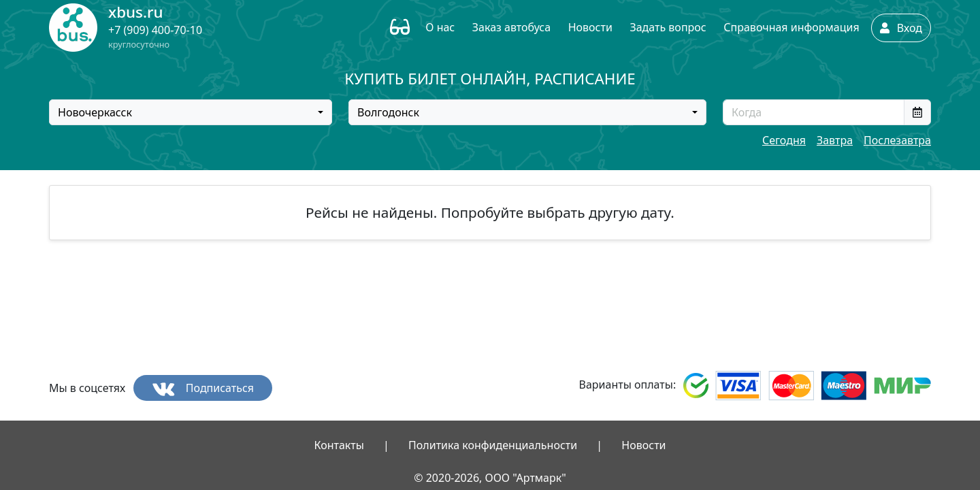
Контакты (339, 445)
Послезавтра (897, 140)
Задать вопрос (668, 27)
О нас (440, 27)
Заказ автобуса (511, 27)
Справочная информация (791, 27)
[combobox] (191, 112)
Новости (590, 27)
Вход (901, 28)
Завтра (835, 140)
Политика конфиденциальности (493, 445)
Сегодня (784, 140)
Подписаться (203, 388)
